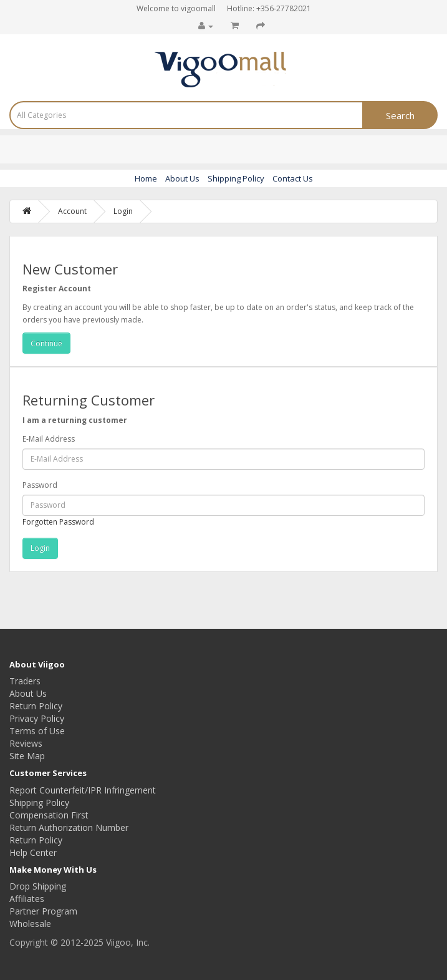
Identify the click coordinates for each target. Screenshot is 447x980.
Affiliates (27, 899)
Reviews (26, 743)
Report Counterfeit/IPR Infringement (83, 790)
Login (123, 211)
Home (146, 178)
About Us (182, 178)
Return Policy (36, 706)
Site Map (27, 756)
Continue (46, 343)
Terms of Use (37, 731)
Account (72, 211)
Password (40, 485)
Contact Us (293, 178)
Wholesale (30, 924)
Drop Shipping (38, 886)
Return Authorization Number (69, 827)
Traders (25, 681)
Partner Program (43, 911)
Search (400, 115)
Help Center (33, 852)
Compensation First (49, 815)
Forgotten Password (58, 522)
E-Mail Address (49, 439)
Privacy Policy (37, 718)
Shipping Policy (236, 178)
